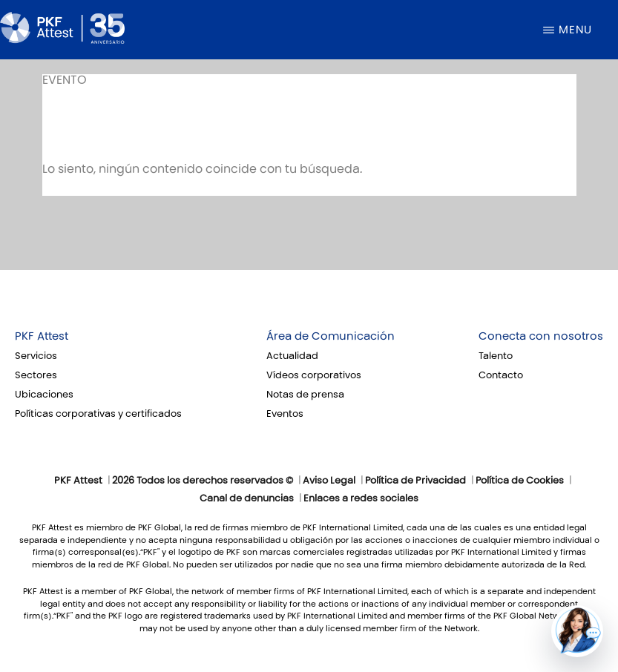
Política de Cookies (520, 481)
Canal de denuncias (247, 498)
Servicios (36, 356)
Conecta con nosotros (541, 336)
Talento (496, 356)
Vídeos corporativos (314, 375)
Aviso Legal (329, 481)
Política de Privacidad (415, 481)
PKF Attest (42, 336)
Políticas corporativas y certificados (98, 414)
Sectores (36, 375)
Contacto (501, 375)
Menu (575, 30)
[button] (577, 631)
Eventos (285, 414)
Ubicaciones (44, 395)
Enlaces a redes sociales (361, 498)
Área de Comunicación (331, 336)
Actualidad (292, 356)
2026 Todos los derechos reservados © (203, 481)
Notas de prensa (305, 395)
